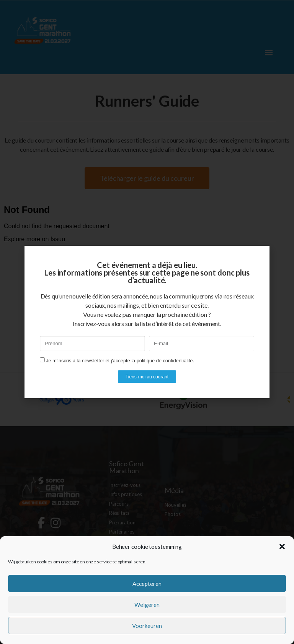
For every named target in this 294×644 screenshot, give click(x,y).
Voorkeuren (147, 626)
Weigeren (147, 605)
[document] (147, 322)
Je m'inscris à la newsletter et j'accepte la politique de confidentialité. (120, 361)
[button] (282, 547)
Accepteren (147, 584)
